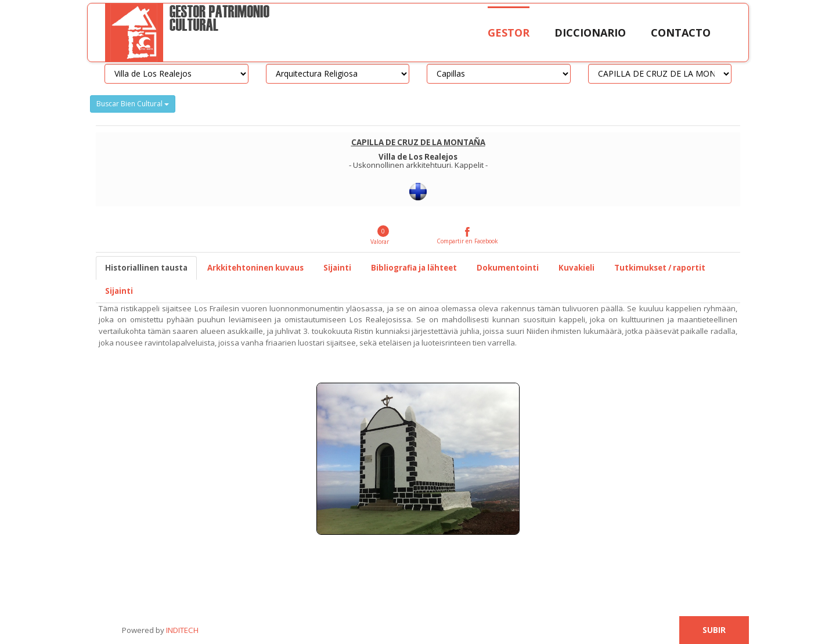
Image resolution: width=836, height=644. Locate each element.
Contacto (681, 33)
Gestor (509, 33)
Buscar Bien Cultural (133, 104)
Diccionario (590, 33)
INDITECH (181, 630)
